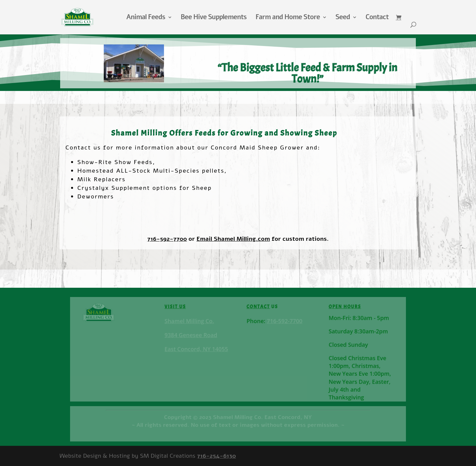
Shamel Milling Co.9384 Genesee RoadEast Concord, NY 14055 (197, 336)
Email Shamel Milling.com (233, 239)
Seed (343, 18)
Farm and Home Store (288, 18)
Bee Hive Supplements (214, 18)
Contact (377, 18)
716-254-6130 (217, 456)
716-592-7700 (167, 239)
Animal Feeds (146, 18)
